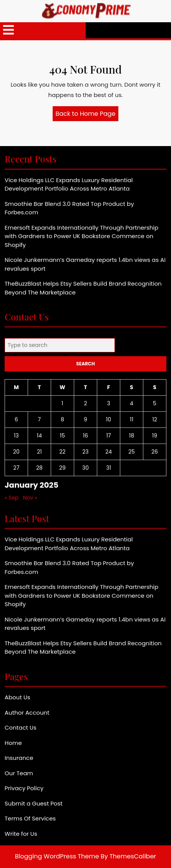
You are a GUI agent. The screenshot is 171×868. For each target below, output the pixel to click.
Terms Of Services (30, 818)
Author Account (27, 713)
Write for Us (21, 834)
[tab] (8, 30)
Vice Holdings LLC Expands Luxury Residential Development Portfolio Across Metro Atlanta (69, 184)
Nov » (30, 498)
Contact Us (21, 727)
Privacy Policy (24, 788)
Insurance (19, 758)
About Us (17, 697)
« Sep (12, 498)
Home (13, 743)
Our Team (19, 773)
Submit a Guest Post (34, 803)
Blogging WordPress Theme (57, 856)
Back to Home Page (87, 115)
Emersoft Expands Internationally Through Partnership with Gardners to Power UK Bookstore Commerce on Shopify (81, 236)
